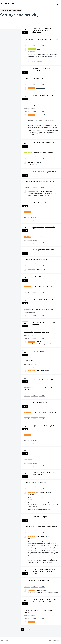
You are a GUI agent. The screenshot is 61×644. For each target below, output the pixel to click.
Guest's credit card (39, 276)
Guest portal (50, 309)
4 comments (35, 212)
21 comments (35, 237)
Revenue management (51, 361)
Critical (43, 46)
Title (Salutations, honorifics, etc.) (44, 143)
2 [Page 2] (26, 630)
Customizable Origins (40, 517)
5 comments (28, 526)
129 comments (29, 610)
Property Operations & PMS (40, 39)
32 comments (28, 39)
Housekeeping (54, 412)
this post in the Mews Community (45, 562)
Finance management (50, 182)
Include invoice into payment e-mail (44, 172)
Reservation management (52, 39)
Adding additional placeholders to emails (44, 228)
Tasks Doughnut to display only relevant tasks (43, 474)
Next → (31, 630)
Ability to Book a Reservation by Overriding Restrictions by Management (43, 30)
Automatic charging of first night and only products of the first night (45, 426)
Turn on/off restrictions (40, 202)
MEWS (50, 640)
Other (47, 260)
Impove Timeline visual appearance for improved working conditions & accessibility (45, 601)
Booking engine (46, 332)
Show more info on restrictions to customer (44, 323)
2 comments (35, 388)
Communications (51, 237)
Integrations (42, 78)
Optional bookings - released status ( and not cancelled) (45, 96)
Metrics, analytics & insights (52, 527)
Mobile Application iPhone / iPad (43, 250)
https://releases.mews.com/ (35, 61)
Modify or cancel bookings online (43, 299)
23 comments (28, 361)
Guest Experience (44, 153)
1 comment (35, 286)
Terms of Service (56, 640)
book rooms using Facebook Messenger (42, 69)
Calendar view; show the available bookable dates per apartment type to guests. (45, 571)
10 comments (36, 460)
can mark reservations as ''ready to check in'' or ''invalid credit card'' (44, 379)
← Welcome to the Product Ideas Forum (11, 10)
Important (35, 46)
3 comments (28, 181)
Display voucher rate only (41, 450)
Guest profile (51, 153)
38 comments (28, 332)
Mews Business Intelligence (39, 527)
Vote (25, 32)
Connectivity (36, 78)
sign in (55, 5)
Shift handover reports (40, 402)
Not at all (28, 46)
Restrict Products (38, 351)
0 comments (28, 78)
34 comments (36, 153)
